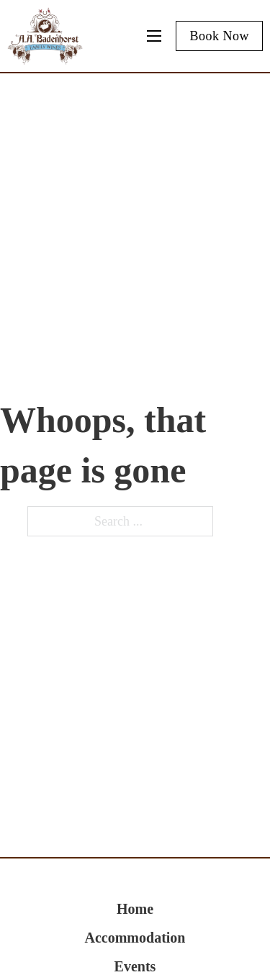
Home (135, 909)
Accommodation (135, 938)
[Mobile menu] (154, 36)
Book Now (219, 36)
